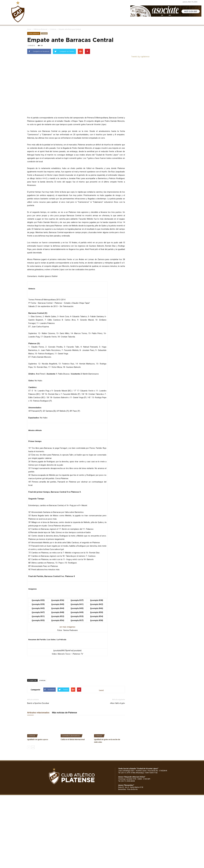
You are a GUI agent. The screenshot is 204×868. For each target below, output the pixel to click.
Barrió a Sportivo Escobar (38, 703)
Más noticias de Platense (65, 713)
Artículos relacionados (38, 713)
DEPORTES (77, 22)
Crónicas (53, 29)
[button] (200, 22)
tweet (101, 690)
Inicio (29, 29)
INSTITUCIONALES (48, 22)
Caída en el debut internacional (73, 739)
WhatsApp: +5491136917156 (147, 773)
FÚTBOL (65, 22)
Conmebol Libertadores (71, 736)
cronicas (42, 680)
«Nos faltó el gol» (117, 703)
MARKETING (92, 22)
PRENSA (105, 22)
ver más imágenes (67, 627)
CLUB (33, 22)
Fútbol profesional (40, 29)
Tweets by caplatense (140, 57)
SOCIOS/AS (118, 22)
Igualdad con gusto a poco (38, 739)
